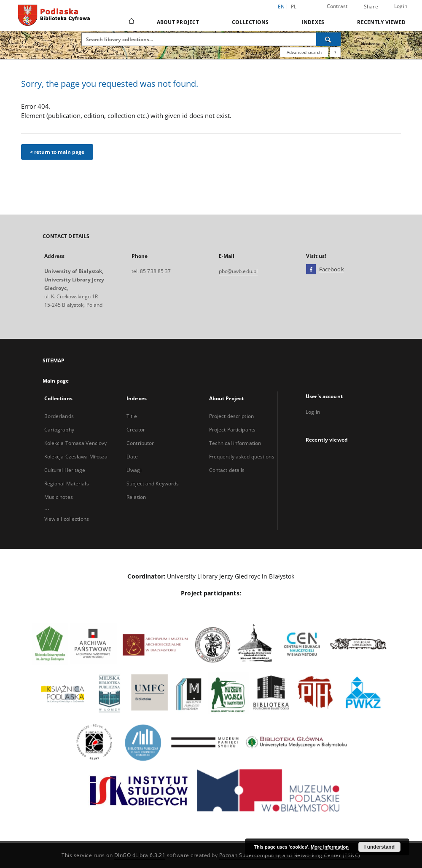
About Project (178, 22)
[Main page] (131, 22)
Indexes (313, 22)
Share (371, 7)
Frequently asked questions (242, 457)
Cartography (59, 430)
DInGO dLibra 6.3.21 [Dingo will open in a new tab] (140, 855)
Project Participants (232, 430)
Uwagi (134, 470)
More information (330, 847)
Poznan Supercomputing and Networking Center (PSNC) (290, 855)
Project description (231, 416)
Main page (56, 381)
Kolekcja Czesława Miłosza (76, 457)
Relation (136, 497)
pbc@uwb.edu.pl (238, 271)
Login (401, 6)
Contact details (227, 470)
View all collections (67, 519)
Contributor (140, 443)
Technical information (235, 443)
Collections (250, 22)
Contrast (337, 6)
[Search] (328, 39)
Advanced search (304, 52)
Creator (136, 430)
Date (132, 457)
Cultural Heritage (65, 470)
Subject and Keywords (153, 484)
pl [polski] (294, 7)
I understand (379, 847)
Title (132, 416)
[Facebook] (311, 270)
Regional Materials (67, 484)
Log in (313, 412)
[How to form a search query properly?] (335, 52)
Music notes (59, 497)
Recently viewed (381, 22)
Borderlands (59, 416)
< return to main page (57, 152)
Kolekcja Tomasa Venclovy (76, 443)
